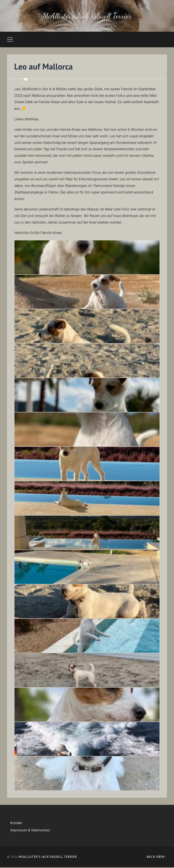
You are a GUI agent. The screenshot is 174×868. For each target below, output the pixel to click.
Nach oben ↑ (157, 857)
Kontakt (16, 824)
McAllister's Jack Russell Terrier (87, 16)
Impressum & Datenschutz (30, 831)
